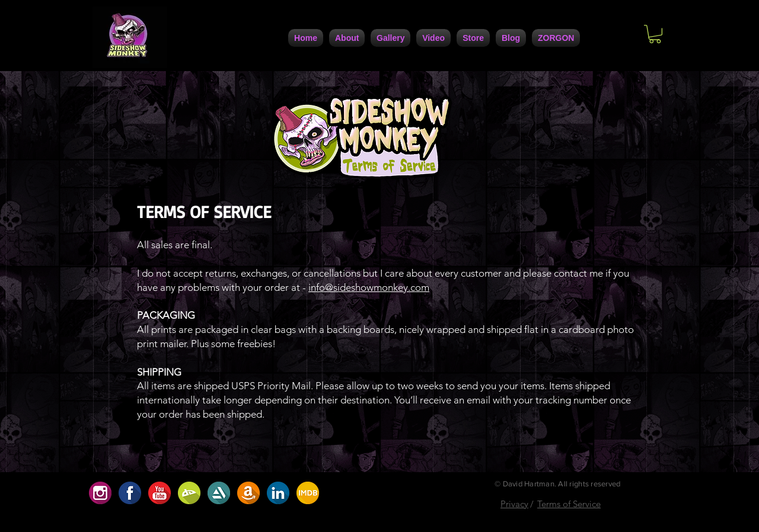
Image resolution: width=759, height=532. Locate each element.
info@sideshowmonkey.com (369, 287)
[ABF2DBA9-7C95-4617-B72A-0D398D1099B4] (308, 493)
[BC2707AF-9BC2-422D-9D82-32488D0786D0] (189, 493)
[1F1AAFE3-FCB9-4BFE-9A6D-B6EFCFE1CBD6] (130, 493)
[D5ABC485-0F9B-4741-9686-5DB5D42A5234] (160, 493)
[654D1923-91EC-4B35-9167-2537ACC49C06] (100, 493)
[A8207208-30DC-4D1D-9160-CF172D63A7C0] (248, 493)
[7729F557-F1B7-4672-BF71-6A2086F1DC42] (278, 493)
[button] (655, 34)
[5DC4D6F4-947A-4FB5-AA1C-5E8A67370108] (219, 493)
